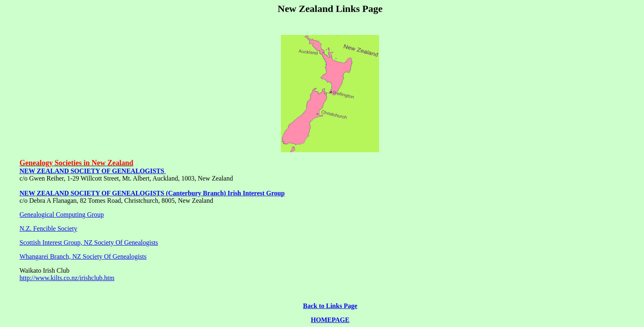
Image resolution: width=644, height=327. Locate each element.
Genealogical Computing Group (62, 215)
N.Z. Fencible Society (48, 228)
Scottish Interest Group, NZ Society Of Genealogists (89, 242)
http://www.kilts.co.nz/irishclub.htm (67, 278)
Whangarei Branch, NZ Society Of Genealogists (83, 256)
